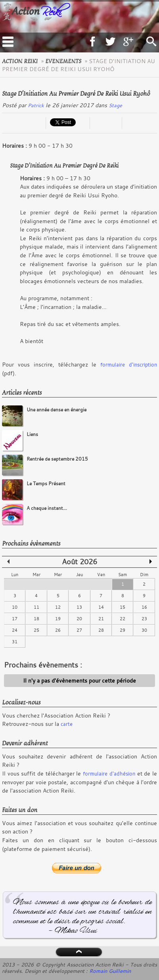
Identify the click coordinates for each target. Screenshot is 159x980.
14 (101, 607)
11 (36, 607)
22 (123, 619)
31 (15, 642)
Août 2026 (79, 562)
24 (15, 630)
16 (144, 607)
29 (123, 630)
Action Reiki (20, 61)
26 (58, 630)
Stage (115, 105)
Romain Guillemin (110, 971)
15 (123, 607)
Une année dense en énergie (57, 410)
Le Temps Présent (46, 483)
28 (101, 630)
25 (36, 630)
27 (79, 630)
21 (101, 619)
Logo (55, 17)
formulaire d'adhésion (109, 774)
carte (67, 724)
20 (79, 619)
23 (144, 619)
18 (36, 619)
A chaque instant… (47, 508)
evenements (63, 61)
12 (58, 607)
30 (144, 630)
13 (79, 607)
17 (15, 619)
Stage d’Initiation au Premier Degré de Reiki (64, 166)
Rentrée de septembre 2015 (57, 459)
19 (58, 619)
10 (15, 607)
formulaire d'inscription (129, 365)
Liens (32, 434)
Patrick (36, 105)
